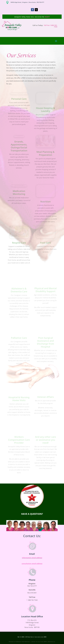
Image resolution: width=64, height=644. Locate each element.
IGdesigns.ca (51, 642)
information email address (32, 558)
